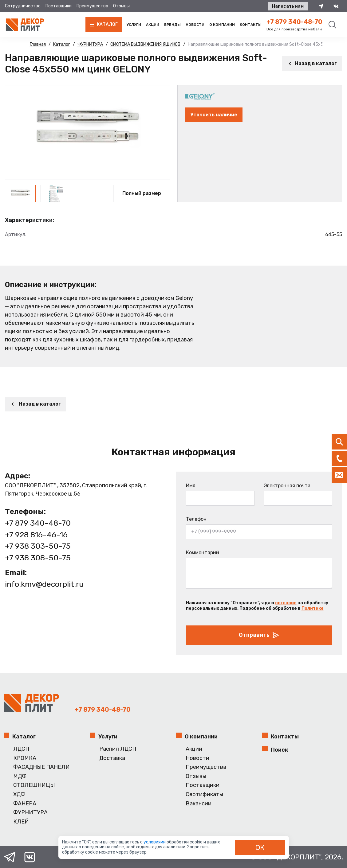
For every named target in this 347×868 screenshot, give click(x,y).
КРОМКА (25, 758)
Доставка (112, 758)
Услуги (134, 25)
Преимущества (92, 6)
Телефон (196, 519)
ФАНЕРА (25, 804)
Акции (153, 25)
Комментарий (203, 553)
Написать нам (288, 6)
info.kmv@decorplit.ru (44, 584)
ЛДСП (21, 749)
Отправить (259, 635)
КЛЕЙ (21, 822)
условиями (155, 842)
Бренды (172, 25)
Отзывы (121, 6)
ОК (260, 847)
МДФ (20, 776)
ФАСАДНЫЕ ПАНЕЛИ (41, 767)
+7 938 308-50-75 (38, 558)
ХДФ (19, 794)
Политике (313, 608)
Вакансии (199, 804)
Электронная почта (287, 486)
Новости (195, 25)
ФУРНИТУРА (30, 813)
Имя (191, 486)
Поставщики (59, 6)
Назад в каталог (312, 63)
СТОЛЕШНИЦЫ (34, 785)
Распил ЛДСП (118, 749)
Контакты (251, 25)
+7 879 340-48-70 (294, 22)
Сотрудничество (23, 6)
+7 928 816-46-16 (36, 535)
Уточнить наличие (214, 115)
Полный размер (142, 193)
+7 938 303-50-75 (38, 546)
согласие (286, 603)
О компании (222, 25)
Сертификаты (204, 794)
